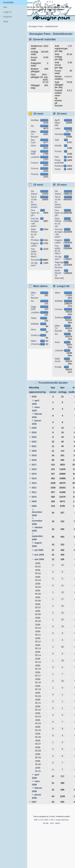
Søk (5, 7)
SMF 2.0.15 (39, 820)
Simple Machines (62, 820)
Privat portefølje (59, 161)
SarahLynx (36, 335)
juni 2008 (39, 555)
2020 (34, 451)
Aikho (34, 341)
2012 (34, 488)
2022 (34, 442)
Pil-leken (35, 240)
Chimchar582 (37, 344)
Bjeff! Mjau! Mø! (57, 123)
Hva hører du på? (35, 213)
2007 (34, 802)
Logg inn (7, 12)
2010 (34, 497)
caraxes (68, 76)
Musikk (58, 146)
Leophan (35, 157)
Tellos (34, 318)
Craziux (35, 163)
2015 (34, 474)
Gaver (58, 169)
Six (32, 126)
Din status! (34, 193)
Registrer (8, 17)
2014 (34, 478)
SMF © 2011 (50, 820)
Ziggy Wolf (34, 153)
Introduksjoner (62, 134)
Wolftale (35, 120)
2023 (34, 437)
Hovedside (8, 2)
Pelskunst (59, 166)
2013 (34, 483)
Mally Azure (58, 360)
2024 (34, 432)
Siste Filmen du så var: (34, 233)
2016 (34, 469)
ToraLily (35, 174)
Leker (57, 128)
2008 (34, 506)
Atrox (33, 146)
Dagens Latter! (35, 245)
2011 (34, 492)
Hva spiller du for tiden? (34, 253)
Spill (57, 140)
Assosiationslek (39, 260)
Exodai (58, 367)
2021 (34, 446)
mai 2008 (39, 559)
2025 (34, 428)
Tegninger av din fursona (60, 265)
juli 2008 (39, 550)
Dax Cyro (33, 141)
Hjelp (6, 21)
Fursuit (58, 151)
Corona (35, 168)
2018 (34, 460)
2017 (34, 465)
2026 (34, 397)
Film (57, 157)
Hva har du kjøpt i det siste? (35, 222)
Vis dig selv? (34, 264)
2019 (34, 455)
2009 (34, 501)
